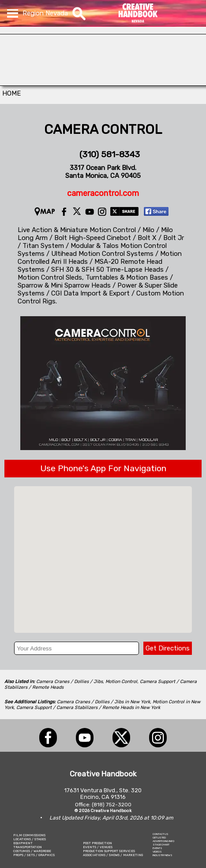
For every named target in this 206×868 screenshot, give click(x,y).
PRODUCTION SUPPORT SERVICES (109, 851)
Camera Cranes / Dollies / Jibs (69, 681)
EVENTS (157, 848)
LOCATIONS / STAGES (30, 839)
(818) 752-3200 (112, 805)
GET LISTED (159, 838)
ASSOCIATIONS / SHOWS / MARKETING (113, 855)
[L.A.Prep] (103, 83)
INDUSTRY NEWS (163, 855)
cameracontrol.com (103, 193)
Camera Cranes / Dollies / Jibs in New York (103, 702)
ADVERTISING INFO (163, 841)
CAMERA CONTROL (103, 129)
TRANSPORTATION (28, 847)
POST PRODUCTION (97, 843)
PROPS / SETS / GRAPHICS (34, 855)
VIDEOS (157, 852)
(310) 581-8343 (110, 154)
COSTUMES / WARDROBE (32, 851)
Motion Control (121, 681)
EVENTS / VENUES (98, 847)
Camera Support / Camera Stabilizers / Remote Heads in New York (88, 707)
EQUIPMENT (23, 843)
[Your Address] (76, 648)
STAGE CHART (161, 845)
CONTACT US (161, 834)
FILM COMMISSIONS (29, 835)
